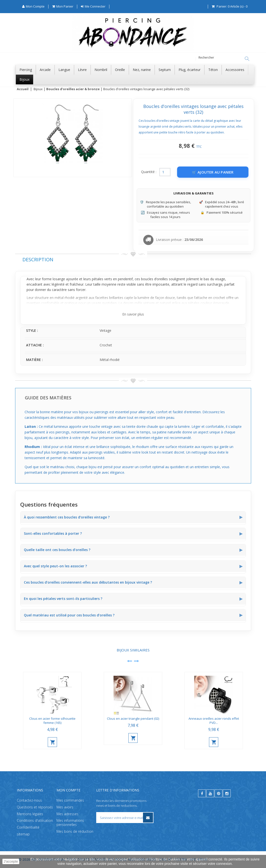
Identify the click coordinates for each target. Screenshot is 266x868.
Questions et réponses (35, 807)
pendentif (125, 279)
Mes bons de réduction (75, 831)
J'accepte (11, 861)
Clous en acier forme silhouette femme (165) (52, 721)
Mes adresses (67, 814)
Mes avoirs (65, 807)
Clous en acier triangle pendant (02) (133, 719)
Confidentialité (28, 827)
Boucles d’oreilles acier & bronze (73, 89)
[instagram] (227, 793)
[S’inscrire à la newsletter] (148, 818)
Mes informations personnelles (70, 823)
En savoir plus (133, 314)
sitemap (23, 834)
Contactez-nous (29, 800)
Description (38, 260)
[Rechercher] (247, 59)
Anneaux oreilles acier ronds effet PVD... (214, 721)
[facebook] (202, 793)
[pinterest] (218, 793)
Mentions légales (30, 814)
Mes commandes (70, 800)
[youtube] (210, 793)
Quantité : (149, 172)
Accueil (23, 89)
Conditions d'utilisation (35, 820)
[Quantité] (165, 172)
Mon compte (68, 790)
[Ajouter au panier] (213, 172)
